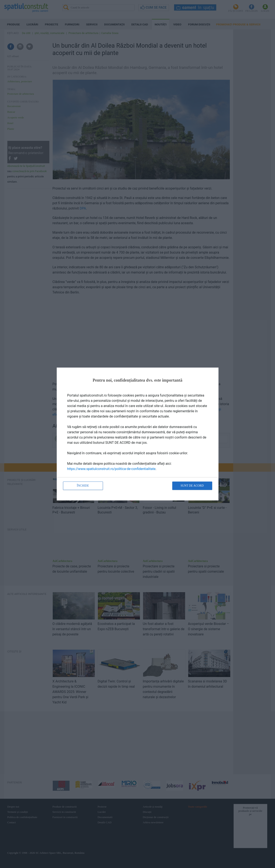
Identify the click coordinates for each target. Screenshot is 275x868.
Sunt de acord (192, 486)
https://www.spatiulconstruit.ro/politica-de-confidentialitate (111, 469)
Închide (83, 486)
